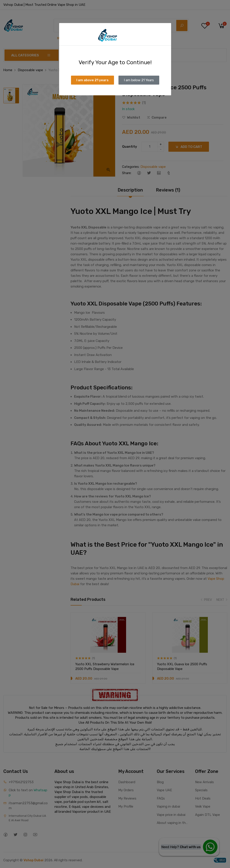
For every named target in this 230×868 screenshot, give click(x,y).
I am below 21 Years (139, 80)
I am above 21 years (92, 80)
